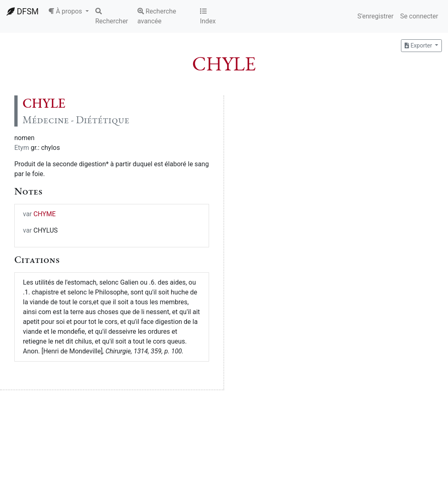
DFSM (23, 11)
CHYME (45, 214)
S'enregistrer (375, 16)
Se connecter (419, 16)
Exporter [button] (419, 45)
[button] (68, 11)
